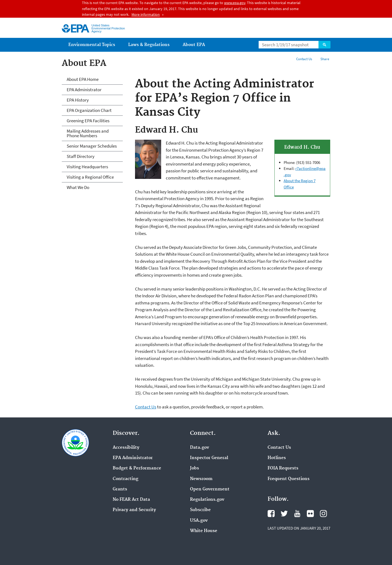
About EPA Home (83, 79)
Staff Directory (81, 156)
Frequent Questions (289, 479)
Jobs (195, 468)
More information (146, 14)
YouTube (297, 514)
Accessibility (126, 448)
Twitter (284, 514)
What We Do (78, 187)
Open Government (210, 489)
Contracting (125, 479)
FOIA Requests (283, 468)
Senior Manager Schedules (92, 146)
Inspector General (209, 458)
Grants (120, 489)
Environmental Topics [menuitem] (92, 45)
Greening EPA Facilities (88, 121)
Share (325, 59)
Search (324, 45)
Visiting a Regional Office (90, 177)
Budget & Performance (137, 468)
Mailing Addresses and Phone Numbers (88, 133)
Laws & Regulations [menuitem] (149, 45)
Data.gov (200, 448)
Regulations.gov (207, 500)
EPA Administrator (84, 90)
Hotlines (277, 458)
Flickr (310, 514)
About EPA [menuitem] (194, 45)
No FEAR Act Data (131, 500)
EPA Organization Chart (89, 110)
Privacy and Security (134, 510)
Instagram (323, 514)
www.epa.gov (235, 3)
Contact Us (304, 59)
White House (204, 531)
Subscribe (200, 510)
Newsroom (201, 479)
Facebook (271, 514)
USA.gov (199, 521)
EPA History (78, 100)
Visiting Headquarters (87, 167)
